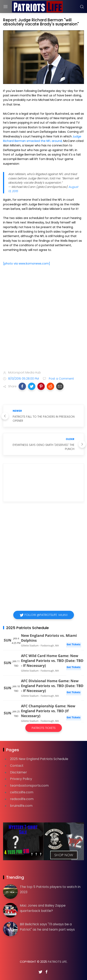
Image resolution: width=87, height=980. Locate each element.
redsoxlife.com (22, 799)
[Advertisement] (43, 319)
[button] (22, 386)
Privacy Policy (21, 779)
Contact (17, 766)
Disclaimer (18, 772)
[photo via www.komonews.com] (27, 264)
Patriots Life (57, 962)
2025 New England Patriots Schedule (39, 759)
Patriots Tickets (44, 728)
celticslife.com (22, 792)
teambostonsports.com (29, 786)
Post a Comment (61, 379)
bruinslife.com (21, 806)
